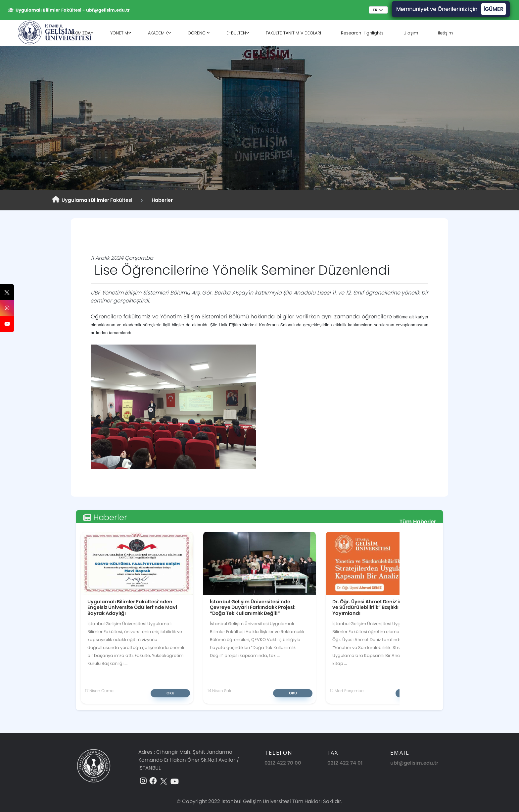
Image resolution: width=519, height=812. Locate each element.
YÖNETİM (119, 33)
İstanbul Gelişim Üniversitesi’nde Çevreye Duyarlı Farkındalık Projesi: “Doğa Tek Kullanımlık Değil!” (253, 607)
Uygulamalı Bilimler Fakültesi (92, 200)
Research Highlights (362, 33)
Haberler (161, 200)
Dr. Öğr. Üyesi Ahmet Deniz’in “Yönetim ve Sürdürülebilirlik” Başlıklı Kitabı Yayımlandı (379, 607)
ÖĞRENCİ (197, 33)
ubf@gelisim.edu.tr (414, 763)
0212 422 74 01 (345, 763)
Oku (170, 693)
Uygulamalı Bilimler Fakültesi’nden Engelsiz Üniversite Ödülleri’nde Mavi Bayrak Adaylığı (132, 607)
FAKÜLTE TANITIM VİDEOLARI (293, 33)
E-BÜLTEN (236, 33)
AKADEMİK (158, 33)
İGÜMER (494, 9)
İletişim (445, 33)
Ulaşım (411, 33)
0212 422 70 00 (283, 763)
